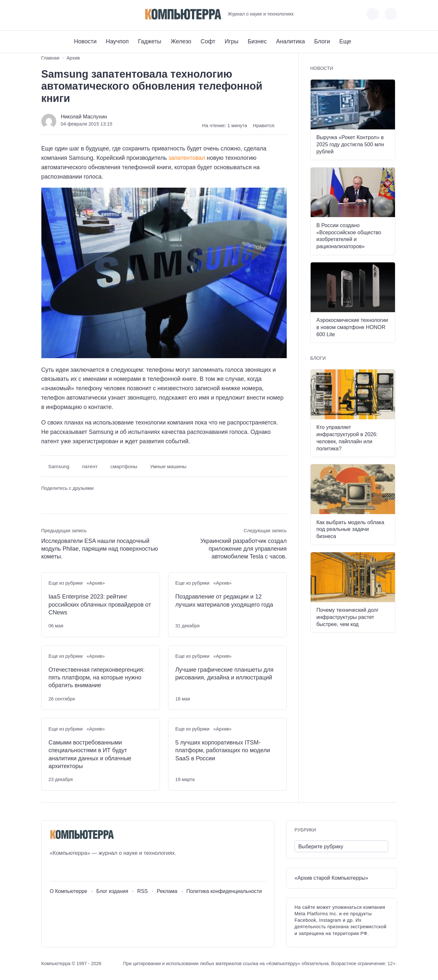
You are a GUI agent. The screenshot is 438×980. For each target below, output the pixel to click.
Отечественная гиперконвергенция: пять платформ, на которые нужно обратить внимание (96, 678)
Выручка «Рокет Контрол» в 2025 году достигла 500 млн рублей (350, 144)
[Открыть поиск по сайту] (391, 14)
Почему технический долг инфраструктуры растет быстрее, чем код (347, 617)
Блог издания (112, 891)
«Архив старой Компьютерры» (331, 878)
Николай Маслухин (84, 116)
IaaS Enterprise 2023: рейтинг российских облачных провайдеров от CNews (100, 605)
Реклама (167, 891)
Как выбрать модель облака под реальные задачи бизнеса (350, 529)
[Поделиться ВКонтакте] (46, 500)
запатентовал (187, 158)
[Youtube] (58, 14)
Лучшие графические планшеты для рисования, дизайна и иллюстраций (224, 674)
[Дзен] (82, 14)
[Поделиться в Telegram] (58, 500)
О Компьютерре (69, 891)
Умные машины (168, 466)
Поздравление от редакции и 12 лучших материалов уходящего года (224, 600)
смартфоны (124, 466)
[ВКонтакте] (46, 14)
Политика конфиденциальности (224, 891)
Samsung (59, 466)
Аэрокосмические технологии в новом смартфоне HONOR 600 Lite (352, 327)
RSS (142, 891)
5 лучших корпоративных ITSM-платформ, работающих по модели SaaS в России (223, 750)
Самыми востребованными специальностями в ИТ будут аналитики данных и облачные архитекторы (90, 754)
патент (90, 466)
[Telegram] (70, 14)
